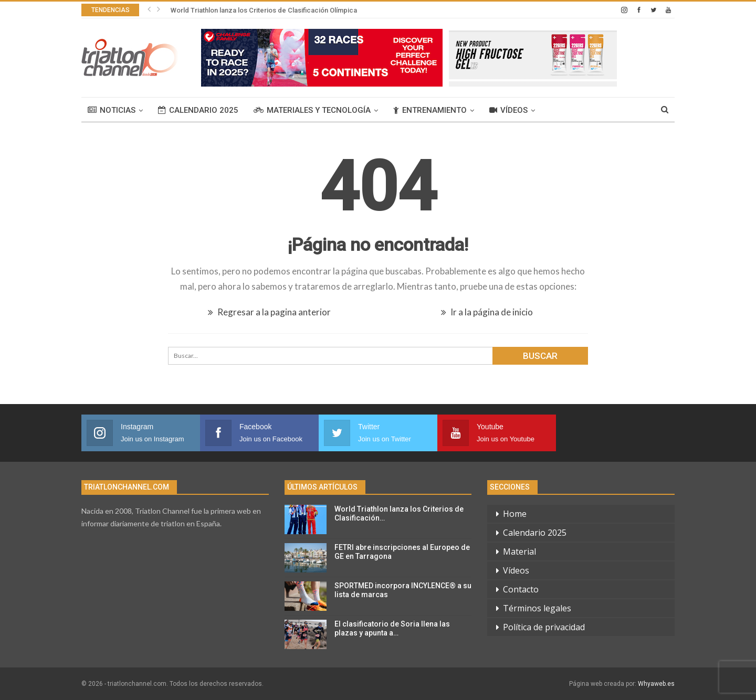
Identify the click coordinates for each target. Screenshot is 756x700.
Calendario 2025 (198, 110)
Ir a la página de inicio (487, 312)
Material (519, 551)
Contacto (521, 589)
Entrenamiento (430, 110)
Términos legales (537, 608)
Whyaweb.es (656, 684)
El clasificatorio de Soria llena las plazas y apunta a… (392, 628)
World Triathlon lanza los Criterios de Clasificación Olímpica (264, 10)
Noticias (112, 110)
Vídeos (508, 110)
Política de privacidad (544, 627)
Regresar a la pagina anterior (269, 312)
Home (515, 514)
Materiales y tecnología (312, 110)
